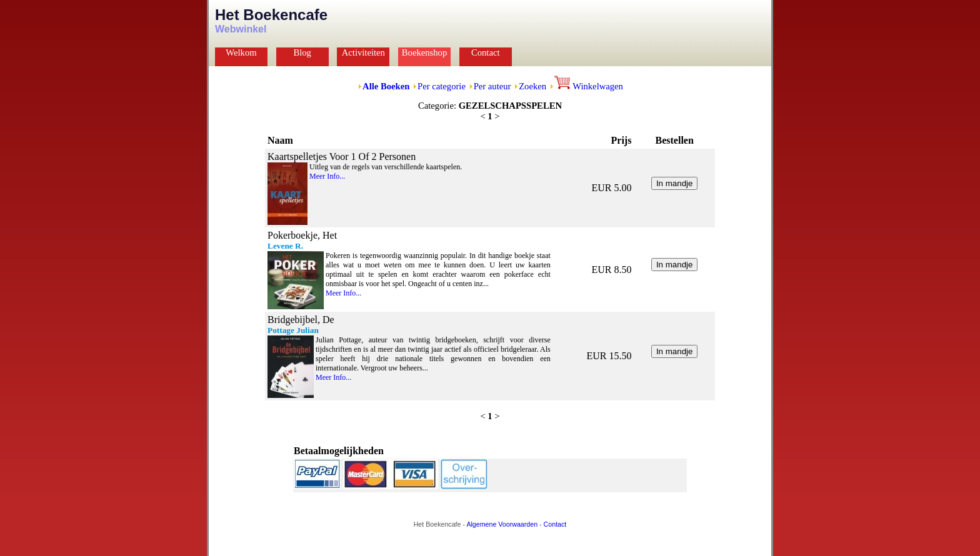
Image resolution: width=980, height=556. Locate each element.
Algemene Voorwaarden (502, 524)
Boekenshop (424, 52)
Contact (486, 52)
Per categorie (442, 86)
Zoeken (532, 86)
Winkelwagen (589, 86)
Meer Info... (327, 176)
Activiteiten (363, 52)
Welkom (241, 52)
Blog (302, 52)
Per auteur (492, 86)
